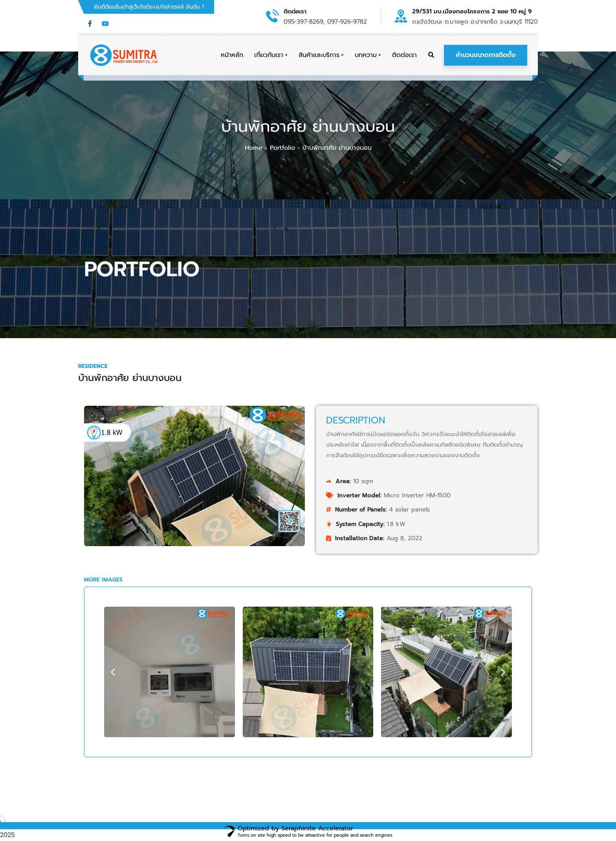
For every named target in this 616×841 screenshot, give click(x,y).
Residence (93, 366)
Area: (482, 481)
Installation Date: (499, 538)
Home (254, 148)
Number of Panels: (500, 510)
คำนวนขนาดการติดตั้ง (486, 55)
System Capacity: (499, 524)
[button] (113, 672)
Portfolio (282, 148)
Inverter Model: (499, 495)
